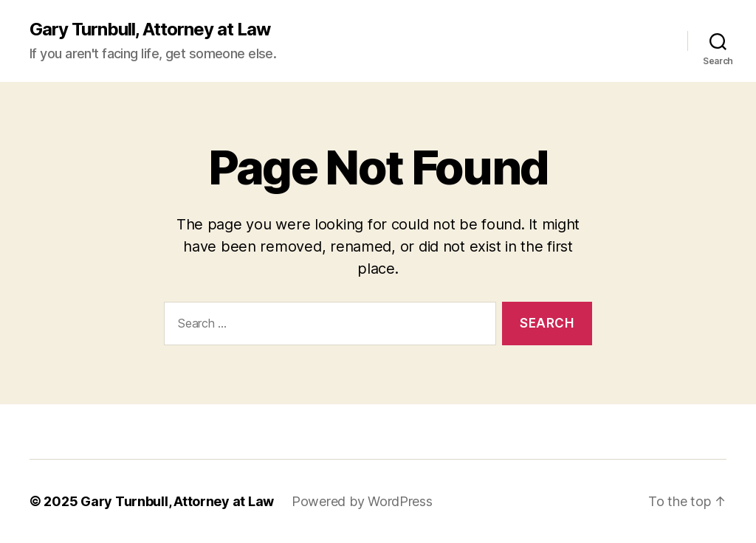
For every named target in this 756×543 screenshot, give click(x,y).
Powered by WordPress (362, 501)
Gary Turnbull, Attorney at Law (150, 30)
